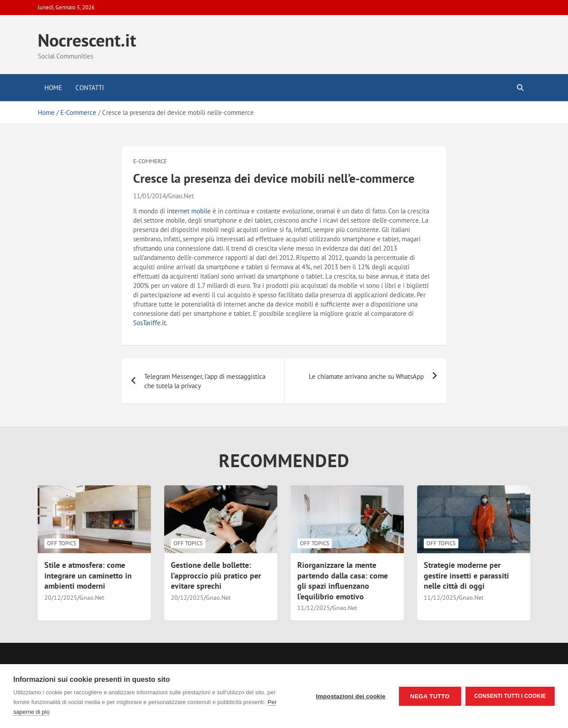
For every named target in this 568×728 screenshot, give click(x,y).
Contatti (90, 88)
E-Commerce (150, 161)
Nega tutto (430, 696)
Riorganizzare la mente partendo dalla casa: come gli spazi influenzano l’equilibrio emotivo (343, 580)
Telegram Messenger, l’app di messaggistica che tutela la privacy (205, 381)
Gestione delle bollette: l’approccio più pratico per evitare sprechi (216, 575)
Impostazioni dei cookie (351, 696)
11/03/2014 (150, 196)
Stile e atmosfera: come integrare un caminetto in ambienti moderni (88, 575)
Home (53, 88)
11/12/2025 (314, 608)
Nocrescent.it (87, 40)
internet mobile (189, 211)
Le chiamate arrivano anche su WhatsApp (366, 376)
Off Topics (62, 543)
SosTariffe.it (150, 323)
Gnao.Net (181, 196)
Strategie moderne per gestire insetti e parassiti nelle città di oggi (466, 575)
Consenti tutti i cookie (510, 696)
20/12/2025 (61, 598)
